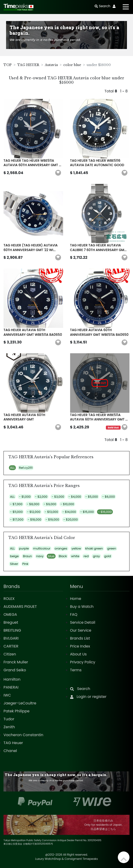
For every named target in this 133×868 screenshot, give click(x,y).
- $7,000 (16, 504)
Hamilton (12, 679)
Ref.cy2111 (26, 468)
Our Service (81, 630)
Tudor (9, 719)
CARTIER (11, 646)
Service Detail (83, 622)
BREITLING (12, 630)
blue (51, 556)
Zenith (9, 727)
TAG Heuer (13, 743)
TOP (8, 65)
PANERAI (11, 687)
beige (14, 556)
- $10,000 (67, 504)
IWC (7, 695)
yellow (76, 548)
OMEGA (10, 614)
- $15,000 (87, 512)
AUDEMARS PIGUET (20, 607)
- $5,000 (92, 497)
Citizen (10, 654)
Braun (27, 556)
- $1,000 (25, 497)
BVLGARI (11, 638)
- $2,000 (41, 497)
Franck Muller (16, 662)
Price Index (80, 646)
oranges (61, 548)
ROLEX (9, 599)
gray (96, 556)
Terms (76, 670)
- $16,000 (105, 512)
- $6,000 (108, 497)
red (86, 556)
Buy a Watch (82, 607)
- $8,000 (33, 504)
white (75, 556)
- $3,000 (58, 497)
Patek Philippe (16, 711)
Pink (25, 564)
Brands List (80, 638)
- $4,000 (75, 497)
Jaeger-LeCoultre (20, 703)
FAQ (74, 614)
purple (24, 548)
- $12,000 (34, 512)
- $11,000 (16, 512)
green (111, 548)
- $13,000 (51, 512)
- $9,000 (50, 504)
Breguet (11, 622)
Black (63, 556)
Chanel (10, 751)
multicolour (42, 548)
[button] (58, 173)
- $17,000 (17, 520)
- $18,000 (34, 520)
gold (108, 556)
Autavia (51, 65)
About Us (78, 654)
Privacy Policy (83, 662)
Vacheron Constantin (23, 735)
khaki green (94, 548)
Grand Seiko (15, 670)
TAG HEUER (28, 65)
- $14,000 (69, 512)
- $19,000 (52, 520)
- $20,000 (70, 520)
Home (76, 599)
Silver (14, 564)
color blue (72, 65)
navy (40, 556)
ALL (12, 468)
